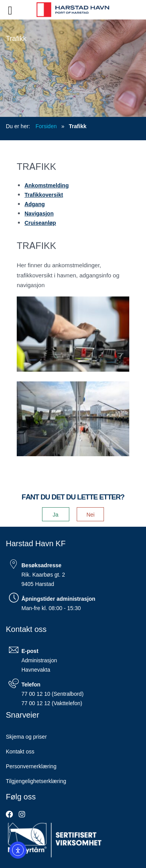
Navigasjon (39, 213)
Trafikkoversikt (44, 194)
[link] (10, 814)
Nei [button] (91, 514)
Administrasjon (39, 660)
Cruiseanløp (40, 222)
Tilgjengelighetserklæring (36, 781)
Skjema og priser (26, 736)
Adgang (35, 204)
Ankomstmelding (47, 185)
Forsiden (46, 126)
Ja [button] (55, 514)
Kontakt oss (20, 751)
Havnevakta (36, 669)
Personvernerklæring (31, 766)
